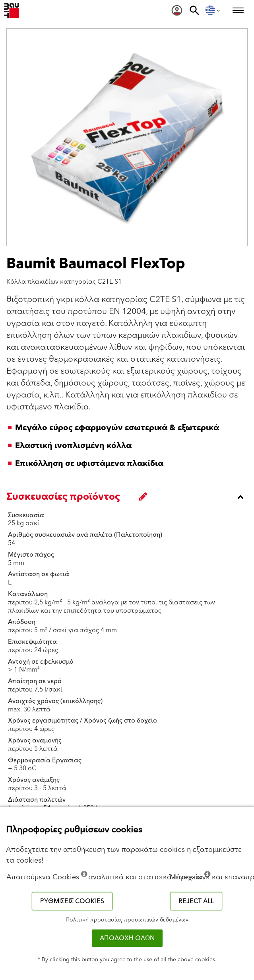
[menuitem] (177, 10)
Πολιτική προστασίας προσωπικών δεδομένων (127, 920)
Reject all (196, 901)
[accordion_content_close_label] (129, 497)
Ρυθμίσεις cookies (72, 901)
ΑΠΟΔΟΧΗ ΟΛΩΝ (127, 938)
